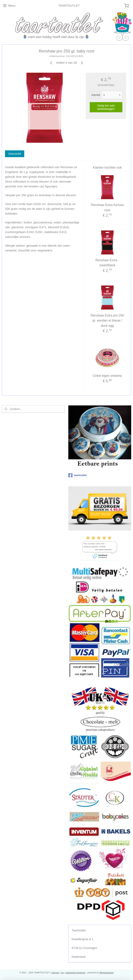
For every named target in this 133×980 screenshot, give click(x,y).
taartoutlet (77, 475)
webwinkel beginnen (76, 973)
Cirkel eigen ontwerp (107, 376)
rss (62, 973)
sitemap (55, 973)
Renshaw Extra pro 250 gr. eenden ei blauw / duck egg (107, 320)
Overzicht (15, 154)
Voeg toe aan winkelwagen (106, 107)
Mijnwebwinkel (106, 973)
